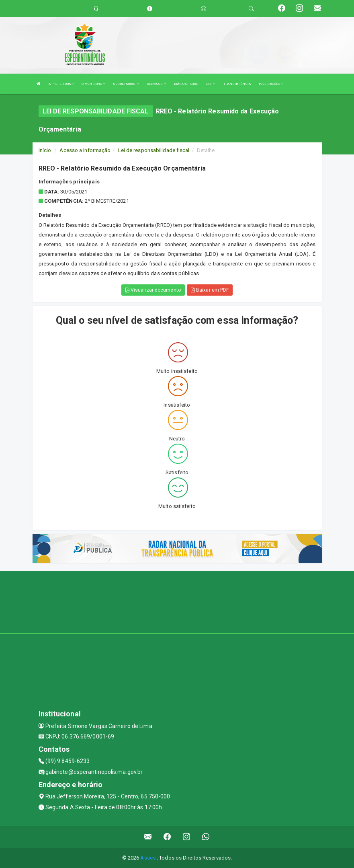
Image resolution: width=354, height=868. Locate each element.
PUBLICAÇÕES (271, 84)
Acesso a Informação (85, 150)
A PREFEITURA (61, 84)
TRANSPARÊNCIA (237, 84)
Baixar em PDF (210, 290)
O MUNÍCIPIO (93, 84)
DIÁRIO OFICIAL (186, 84)
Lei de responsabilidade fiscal (154, 150)
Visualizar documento (153, 290)
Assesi (148, 858)
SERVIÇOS (156, 84)
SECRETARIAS (126, 84)
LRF (211, 84)
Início (45, 150)
